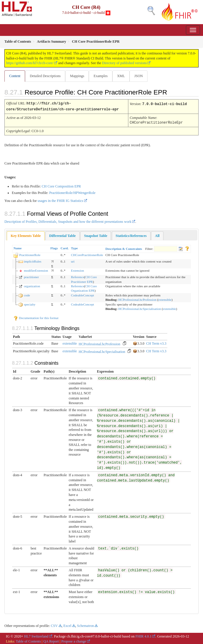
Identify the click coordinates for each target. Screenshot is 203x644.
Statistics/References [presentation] (131, 235)
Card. (64, 247)
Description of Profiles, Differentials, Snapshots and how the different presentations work (68, 221)
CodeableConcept (82, 294)
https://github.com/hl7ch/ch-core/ (30, 63)
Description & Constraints (124, 248)
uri (73, 260)
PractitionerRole (30, 254)
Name (18, 247)
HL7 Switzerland (36, 635)
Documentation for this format (36, 317)
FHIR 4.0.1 (143, 635)
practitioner (31, 276)
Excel (67, 625)
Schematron (85, 625)
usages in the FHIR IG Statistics (60, 200)
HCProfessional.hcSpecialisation (140, 308)
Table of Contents (28, 640)
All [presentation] (157, 235)
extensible (165, 299)
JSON (139, 76)
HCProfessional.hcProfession (137, 299)
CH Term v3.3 (156, 343)
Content (15, 76)
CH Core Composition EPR (61, 185)
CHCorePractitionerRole (87, 254)
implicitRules (33, 260)
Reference (77, 276)
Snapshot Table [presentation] (96, 235)
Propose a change (74, 640)
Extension (77, 270)
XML (121, 76)
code (27, 294)
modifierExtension (36, 270)
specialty (30, 303)
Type (74, 247)
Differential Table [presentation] (63, 235)
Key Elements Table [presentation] (26, 235)
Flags (54, 247)
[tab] (26, 235)
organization (32, 285)
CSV (54, 625)
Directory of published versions (125, 63)
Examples (100, 76)
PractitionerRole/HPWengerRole (72, 192)
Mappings (77, 76)
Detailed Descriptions (45, 76)
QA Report (51, 640)
